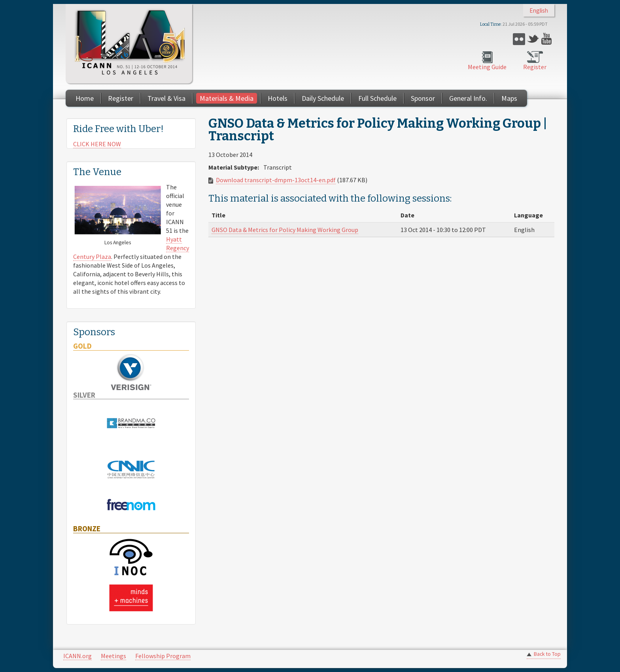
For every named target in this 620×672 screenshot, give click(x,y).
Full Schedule (377, 98)
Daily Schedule (323, 98)
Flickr (519, 39)
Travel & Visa (166, 98)
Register (535, 67)
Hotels (278, 98)
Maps (509, 98)
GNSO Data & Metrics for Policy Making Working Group (285, 230)
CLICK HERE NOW (97, 144)
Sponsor (423, 98)
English (539, 10)
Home (85, 98)
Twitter (533, 39)
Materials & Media (227, 98)
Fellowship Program (163, 656)
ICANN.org (77, 656)
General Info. (468, 98)
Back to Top (547, 654)
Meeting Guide (487, 67)
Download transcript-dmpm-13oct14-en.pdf (276, 180)
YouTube (547, 39)
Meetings (113, 656)
